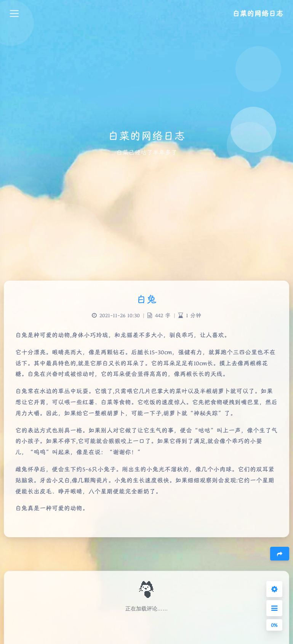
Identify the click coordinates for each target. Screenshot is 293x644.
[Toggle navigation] (14, 14)
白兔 (146, 299)
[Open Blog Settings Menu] (274, 589)
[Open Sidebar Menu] (274, 608)
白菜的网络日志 (258, 13)
